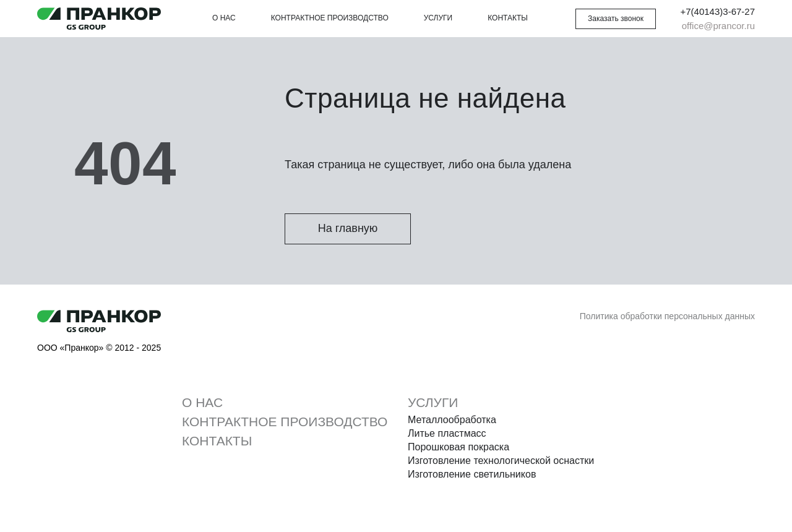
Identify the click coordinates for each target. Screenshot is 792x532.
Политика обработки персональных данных (667, 316)
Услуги (438, 18)
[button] (616, 19)
